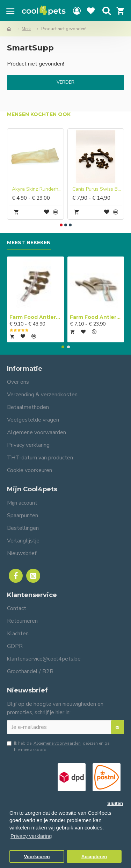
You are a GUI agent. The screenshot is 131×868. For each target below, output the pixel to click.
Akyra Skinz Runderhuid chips (37, 189)
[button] (61, 225)
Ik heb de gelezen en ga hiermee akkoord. (58, 746)
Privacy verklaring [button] (31, 836)
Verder (65, 82)
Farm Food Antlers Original (35, 317)
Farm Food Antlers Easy (96, 317)
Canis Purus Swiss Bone (97, 189)
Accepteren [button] (94, 857)
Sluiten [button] (115, 803)
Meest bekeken (29, 243)
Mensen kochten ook (39, 114)
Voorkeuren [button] (37, 857)
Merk (26, 29)
